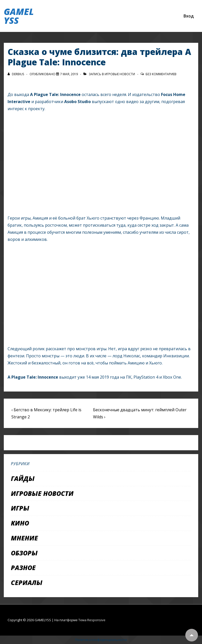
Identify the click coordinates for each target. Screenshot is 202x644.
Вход (189, 16)
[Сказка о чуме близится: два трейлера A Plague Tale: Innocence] (69, 74)
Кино (20, 523)
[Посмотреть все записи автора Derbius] (16, 74)
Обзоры (24, 553)
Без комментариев (161, 74)
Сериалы (27, 582)
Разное (23, 568)
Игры (20, 508)
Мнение (24, 538)
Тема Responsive (92, 620)
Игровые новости (120, 74)
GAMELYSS (19, 16)
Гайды (23, 478)
